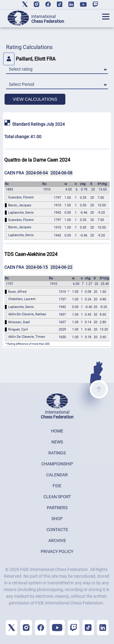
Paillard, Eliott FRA (29, 59)
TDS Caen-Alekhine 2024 (31, 254)
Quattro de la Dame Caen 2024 (37, 160)
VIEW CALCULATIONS (35, 99)
